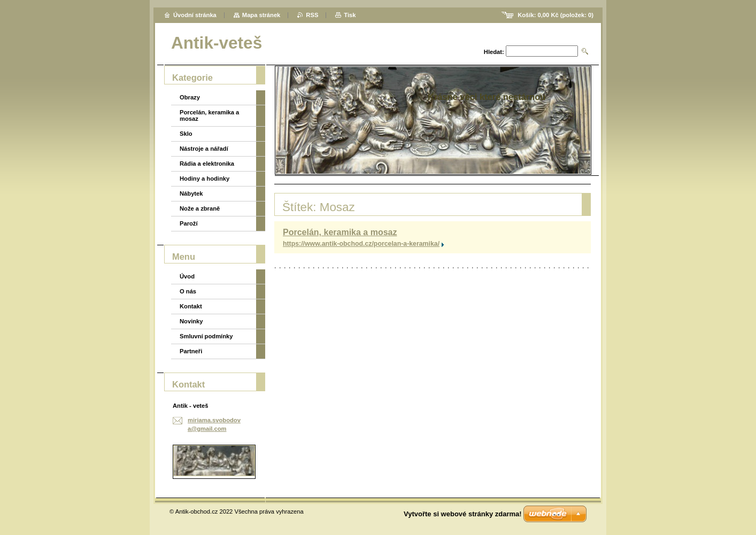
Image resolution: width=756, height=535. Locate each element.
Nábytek (191, 193)
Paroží (189, 223)
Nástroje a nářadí (204, 149)
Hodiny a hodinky (205, 179)
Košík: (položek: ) (556, 15)
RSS (312, 15)
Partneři (191, 351)
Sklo (186, 134)
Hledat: (494, 52)
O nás (188, 291)
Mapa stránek (261, 15)
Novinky (191, 321)
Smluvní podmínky (206, 336)
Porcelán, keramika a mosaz (340, 232)
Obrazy (190, 97)
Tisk (350, 15)
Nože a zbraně (200, 208)
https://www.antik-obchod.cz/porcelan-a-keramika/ (361, 244)
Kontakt (191, 306)
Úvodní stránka (195, 15)
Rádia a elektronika (207, 164)
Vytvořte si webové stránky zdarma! (463, 514)
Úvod (187, 276)
